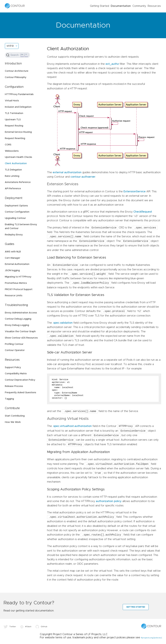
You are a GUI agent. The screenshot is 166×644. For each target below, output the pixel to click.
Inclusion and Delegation (18, 107)
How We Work (13, 422)
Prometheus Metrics (16, 283)
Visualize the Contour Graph (20, 332)
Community (139, 6)
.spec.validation (63, 323)
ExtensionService (135, 192)
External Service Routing (18, 132)
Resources (154, 6)
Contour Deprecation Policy (20, 380)
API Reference (13, 189)
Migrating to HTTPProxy (18, 277)
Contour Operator (15, 350)
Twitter (10, 627)
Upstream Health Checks (18, 157)
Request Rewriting (15, 138)
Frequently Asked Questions (21, 393)
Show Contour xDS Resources (21, 338)
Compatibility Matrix (16, 374)
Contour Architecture (17, 71)
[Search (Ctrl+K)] (17, 55)
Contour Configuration (17, 212)
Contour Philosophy (16, 77)
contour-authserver (83, 177)
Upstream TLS (13, 120)
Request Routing (14, 126)
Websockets (12, 151)
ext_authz (112, 64)
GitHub (41, 627)
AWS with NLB (13, 252)
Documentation (121, 6)
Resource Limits (14, 296)
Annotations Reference (18, 182)
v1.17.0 (10, 46)
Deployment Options (16, 206)
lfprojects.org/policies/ (151, 638)
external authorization (67, 172)
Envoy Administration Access (21, 313)
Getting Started (100, 6)
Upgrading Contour (15, 218)
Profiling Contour (14, 344)
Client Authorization (16, 164)
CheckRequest (143, 212)
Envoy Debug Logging (17, 325)
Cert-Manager (12, 258)
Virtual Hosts (12, 101)
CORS (8, 145)
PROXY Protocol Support (19, 289)
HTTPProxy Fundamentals (19, 94)
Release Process (14, 386)
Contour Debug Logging (18, 319)
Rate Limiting (12, 176)
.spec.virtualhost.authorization (72, 426)
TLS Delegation (13, 170)
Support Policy (13, 367)
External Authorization (17, 264)
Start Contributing (15, 416)
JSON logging (12, 271)
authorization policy (109, 501)
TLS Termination (14, 113)
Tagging (9, 399)
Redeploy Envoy (14, 235)
